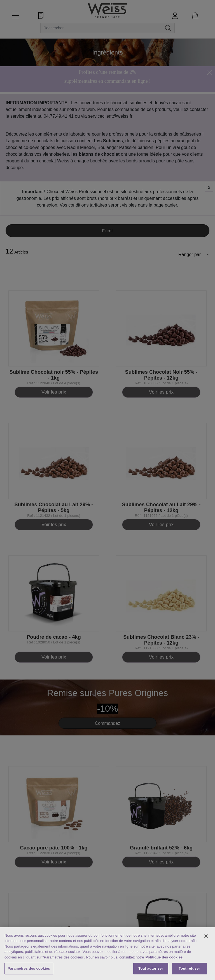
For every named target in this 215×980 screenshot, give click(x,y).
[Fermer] (206, 936)
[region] (107, 954)
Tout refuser (189, 968)
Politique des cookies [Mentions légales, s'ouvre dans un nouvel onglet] (164, 957)
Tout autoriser (151, 968)
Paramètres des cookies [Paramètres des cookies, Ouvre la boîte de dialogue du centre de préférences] (29, 968)
